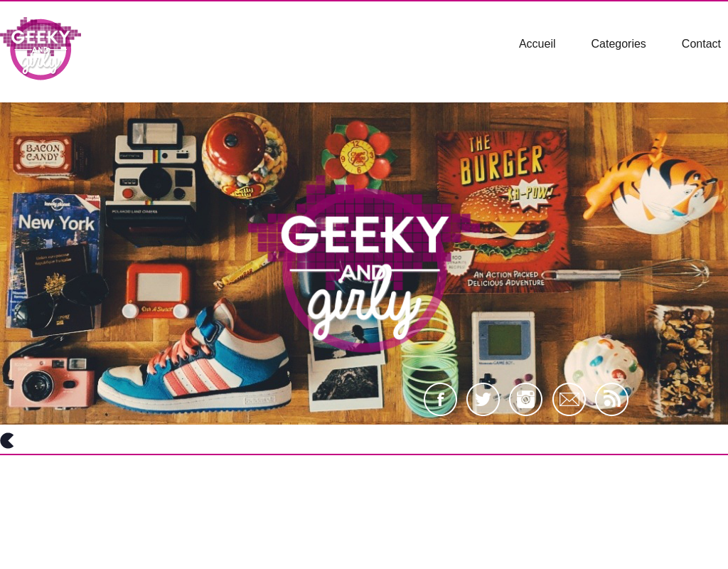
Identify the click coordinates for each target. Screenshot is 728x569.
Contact (701, 44)
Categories (618, 44)
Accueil (537, 44)
